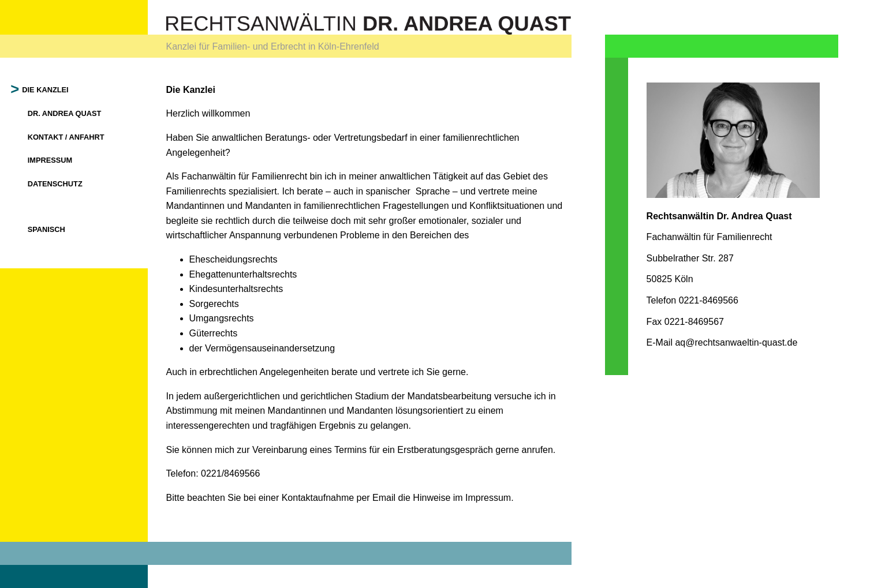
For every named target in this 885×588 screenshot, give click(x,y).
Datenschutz (55, 184)
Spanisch (46, 229)
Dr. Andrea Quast (65, 113)
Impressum (50, 160)
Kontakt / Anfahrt (66, 137)
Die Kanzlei (46, 90)
